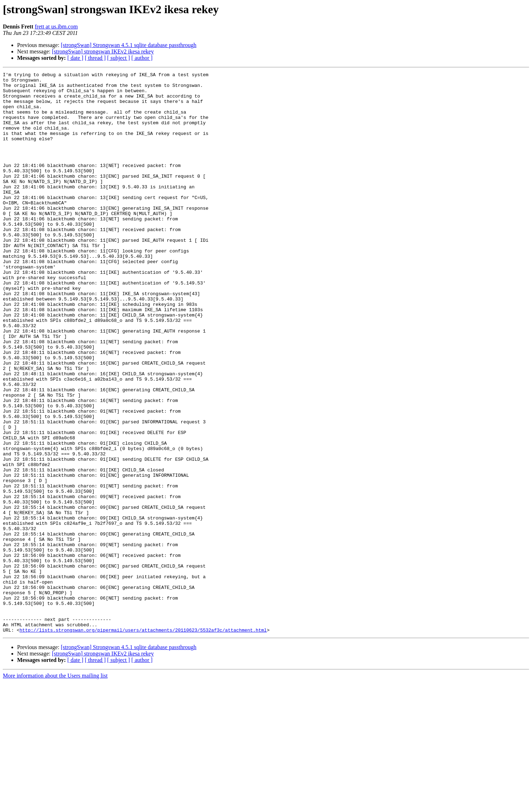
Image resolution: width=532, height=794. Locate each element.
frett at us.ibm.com (56, 27)
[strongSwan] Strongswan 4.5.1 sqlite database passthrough (129, 45)
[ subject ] (119, 58)
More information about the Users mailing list (55, 788)
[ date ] (75, 58)
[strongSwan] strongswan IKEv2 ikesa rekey (103, 51)
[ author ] (142, 58)
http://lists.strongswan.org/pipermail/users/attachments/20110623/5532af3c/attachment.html (143, 742)
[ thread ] (95, 58)
